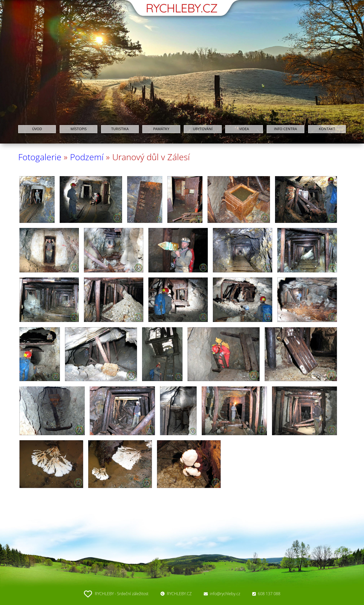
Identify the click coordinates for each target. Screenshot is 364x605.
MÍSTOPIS (79, 129)
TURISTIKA (120, 129)
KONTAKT (327, 129)
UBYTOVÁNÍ (203, 129)
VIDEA (244, 129)
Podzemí (87, 157)
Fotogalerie (40, 157)
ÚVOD (37, 129)
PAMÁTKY (161, 129)
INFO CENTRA (286, 129)
